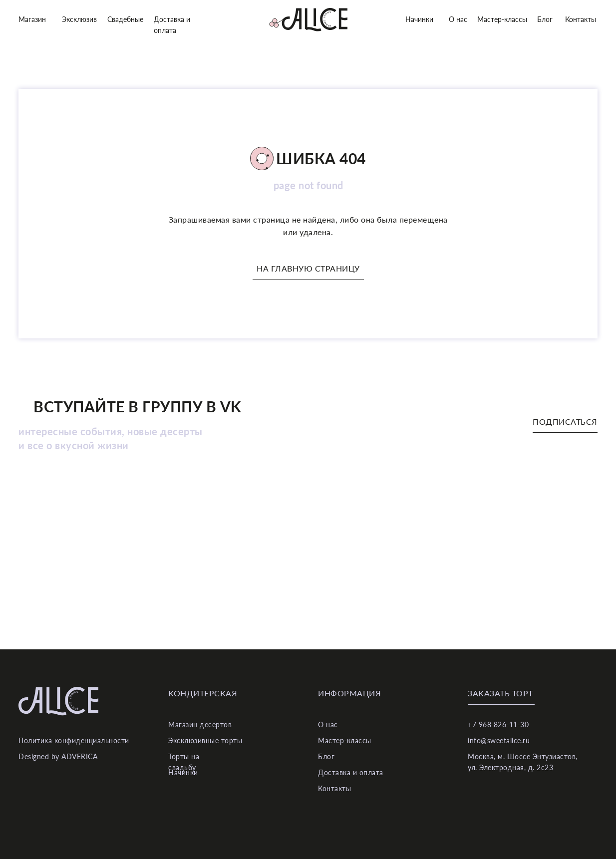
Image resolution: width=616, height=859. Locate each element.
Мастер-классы (502, 19)
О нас (458, 19)
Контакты (581, 19)
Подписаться (565, 422)
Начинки (419, 19)
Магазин (32, 19)
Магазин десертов (200, 724)
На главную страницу (308, 268)
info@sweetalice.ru (499, 740)
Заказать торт (500, 693)
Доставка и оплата (351, 772)
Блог (545, 19)
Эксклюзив (79, 19)
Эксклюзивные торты (205, 740)
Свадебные (125, 19)
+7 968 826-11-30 (498, 724)
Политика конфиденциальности (74, 740)
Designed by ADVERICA (58, 756)
